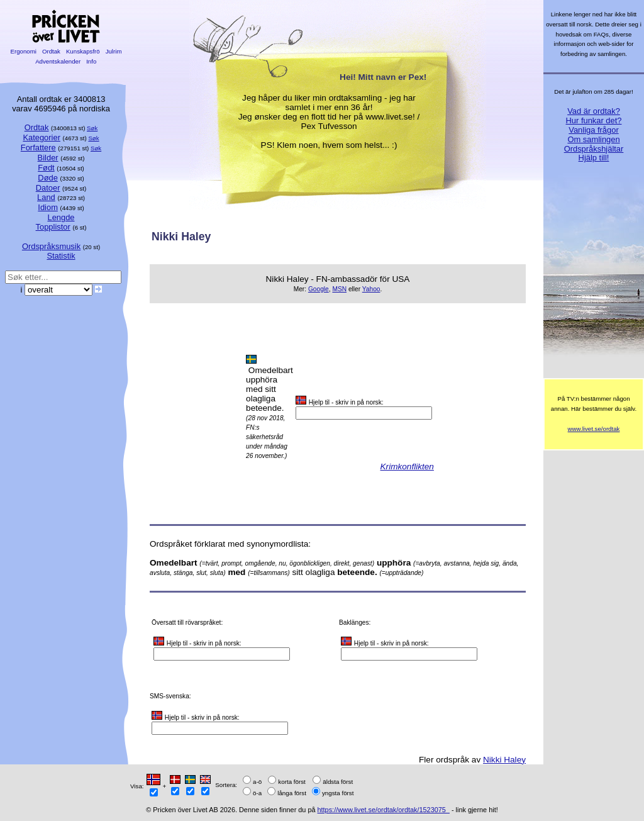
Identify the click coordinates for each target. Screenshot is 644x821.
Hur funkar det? (594, 120)
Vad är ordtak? (594, 111)
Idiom (48, 207)
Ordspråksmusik (51, 246)
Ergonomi (24, 51)
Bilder (48, 158)
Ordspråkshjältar (594, 149)
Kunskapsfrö (83, 51)
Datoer (48, 188)
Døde (48, 178)
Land (46, 197)
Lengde (61, 217)
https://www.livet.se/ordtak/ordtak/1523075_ (384, 810)
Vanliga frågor (593, 130)
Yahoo (371, 289)
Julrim (114, 51)
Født (46, 168)
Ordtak (51, 51)
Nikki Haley (504, 760)
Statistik (61, 256)
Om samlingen (593, 139)
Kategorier (42, 137)
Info (91, 61)
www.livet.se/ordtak (594, 429)
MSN (339, 289)
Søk (92, 128)
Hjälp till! (594, 158)
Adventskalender (58, 61)
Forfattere (38, 148)
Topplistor (53, 227)
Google (319, 289)
